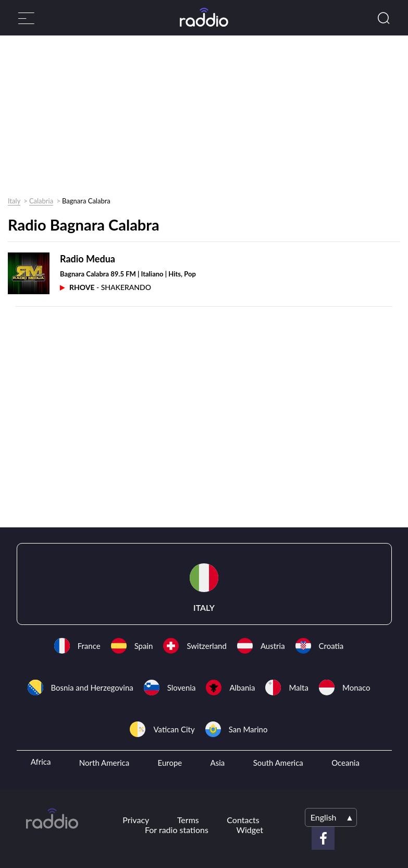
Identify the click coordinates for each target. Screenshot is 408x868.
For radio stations (177, 830)
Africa (41, 762)
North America (104, 763)
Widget (250, 830)
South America (278, 763)
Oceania (345, 763)
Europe (170, 763)
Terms (188, 820)
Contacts (243, 820)
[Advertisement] (200, 118)
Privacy (136, 820)
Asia (218, 763)
